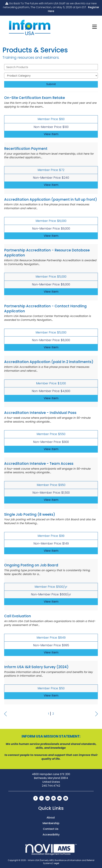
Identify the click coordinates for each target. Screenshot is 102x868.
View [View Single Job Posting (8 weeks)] (51, 551)
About (51, 818)
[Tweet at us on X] (42, 798)
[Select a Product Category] (51, 76)
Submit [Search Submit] (51, 84)
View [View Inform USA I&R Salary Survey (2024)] (51, 696)
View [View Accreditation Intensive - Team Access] (51, 500)
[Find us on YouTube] (59, 798)
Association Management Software (51, 850)
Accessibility (51, 835)
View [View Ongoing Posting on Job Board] (51, 602)
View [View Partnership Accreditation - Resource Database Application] (51, 292)
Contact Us (51, 829)
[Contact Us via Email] (66, 798)
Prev (5, 714)
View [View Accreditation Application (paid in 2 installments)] (51, 398)
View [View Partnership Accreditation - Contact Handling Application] (51, 347)
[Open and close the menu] (78, 27)
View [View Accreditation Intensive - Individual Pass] (51, 449)
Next (97, 714)
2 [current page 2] (53, 714)
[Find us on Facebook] (36, 798)
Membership (51, 823)
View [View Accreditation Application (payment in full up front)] (51, 236)
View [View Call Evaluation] (51, 652)
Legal (56, 863)
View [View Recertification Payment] (51, 185)
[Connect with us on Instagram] (53, 798)
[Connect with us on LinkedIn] (48, 798)
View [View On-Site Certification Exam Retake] (51, 134)
